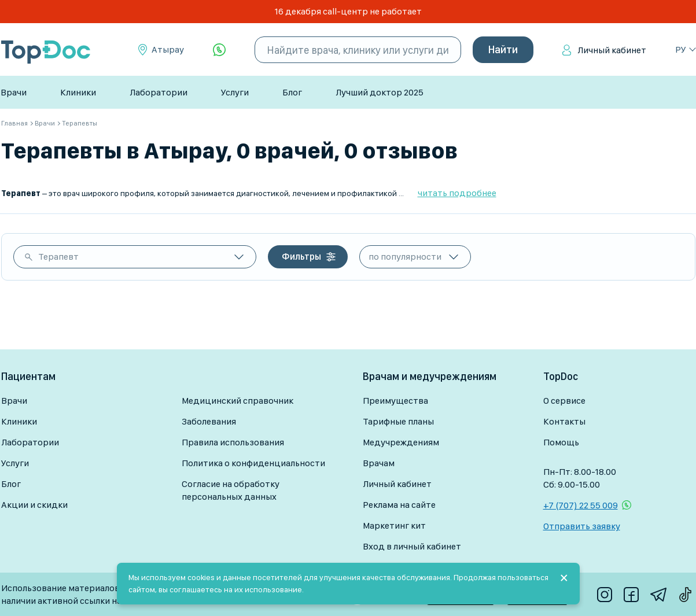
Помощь (561, 442)
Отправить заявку (582, 526)
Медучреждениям (401, 442)
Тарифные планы (398, 421)
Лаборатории (159, 92)
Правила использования (233, 442)
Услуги (235, 92)
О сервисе (564, 401)
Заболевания (209, 421)
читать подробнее (457, 193)
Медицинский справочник (237, 401)
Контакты (564, 421)
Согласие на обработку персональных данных (231, 490)
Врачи (14, 92)
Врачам (379, 463)
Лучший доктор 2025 (380, 92)
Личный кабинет (612, 50)
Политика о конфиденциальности (253, 463)
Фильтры (301, 257)
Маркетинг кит (394, 525)
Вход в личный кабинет (412, 546)
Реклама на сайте (399, 505)
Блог (292, 92)
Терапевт (58, 257)
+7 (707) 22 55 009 (581, 505)
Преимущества (395, 401)
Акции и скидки (34, 505)
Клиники (78, 92)
